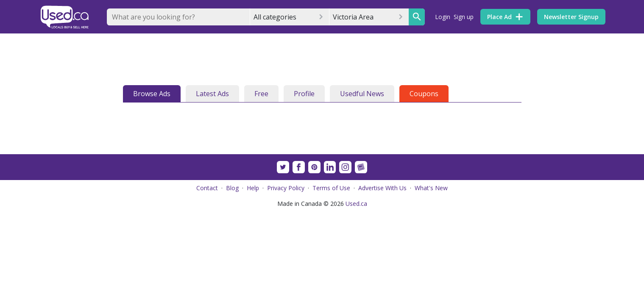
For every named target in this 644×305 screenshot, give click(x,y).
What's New (431, 188)
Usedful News (362, 94)
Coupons (424, 94)
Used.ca (356, 204)
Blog (232, 188)
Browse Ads (152, 94)
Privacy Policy (286, 188)
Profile (304, 94)
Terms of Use (331, 188)
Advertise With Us (382, 188)
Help (253, 188)
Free (261, 94)
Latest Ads (212, 94)
